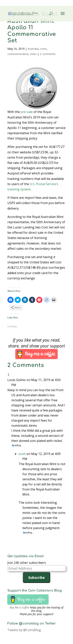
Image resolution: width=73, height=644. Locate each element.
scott (22, 454)
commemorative (18, 54)
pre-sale (27, 112)
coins (43, 49)
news (33, 54)
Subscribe (36, 577)
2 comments (48, 54)
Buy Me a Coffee (19, 607)
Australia (33, 49)
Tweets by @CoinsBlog (24, 630)
